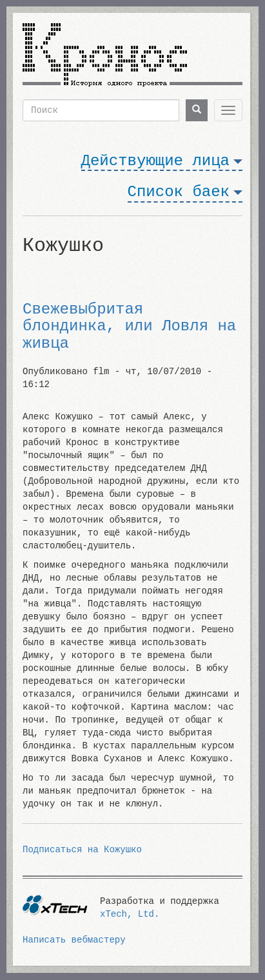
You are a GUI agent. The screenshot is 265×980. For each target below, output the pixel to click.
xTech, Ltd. (130, 914)
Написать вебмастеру (74, 940)
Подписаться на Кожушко (82, 850)
